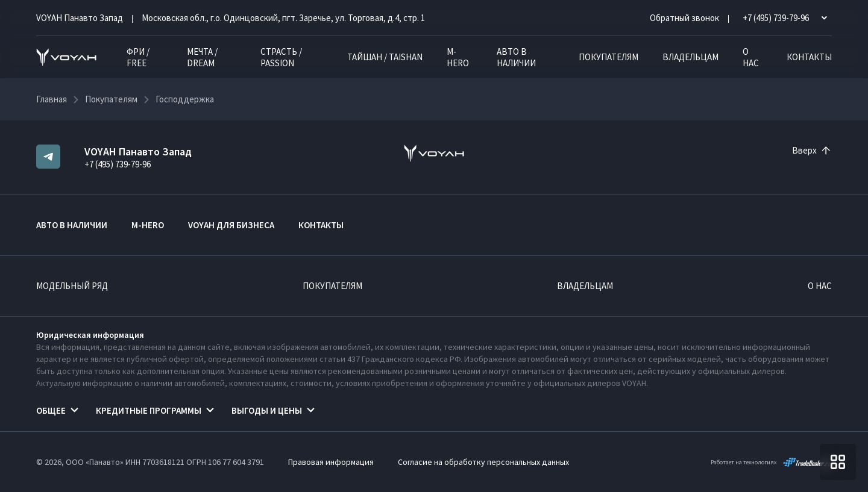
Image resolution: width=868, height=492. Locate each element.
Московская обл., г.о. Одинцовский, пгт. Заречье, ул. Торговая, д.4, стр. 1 (283, 18)
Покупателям (609, 57)
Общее (51, 410)
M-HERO (458, 57)
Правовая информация (331, 462)
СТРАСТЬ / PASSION (281, 57)
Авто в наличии (516, 57)
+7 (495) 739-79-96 (118, 164)
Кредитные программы (149, 410)
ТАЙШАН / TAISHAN (385, 57)
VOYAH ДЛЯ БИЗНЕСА (231, 225)
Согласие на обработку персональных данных (483, 462)
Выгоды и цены (267, 410)
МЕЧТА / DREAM (202, 57)
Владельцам (690, 57)
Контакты (809, 57)
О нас (751, 57)
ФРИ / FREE (138, 57)
